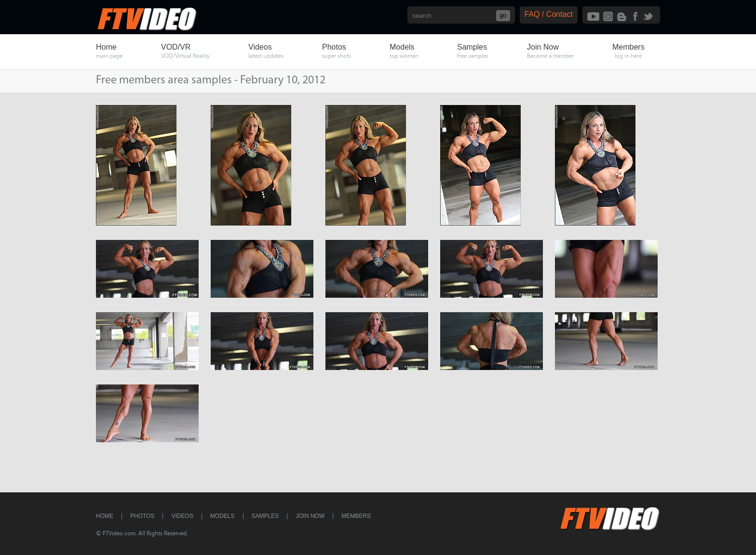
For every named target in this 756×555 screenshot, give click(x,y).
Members (356, 516)
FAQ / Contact (549, 14)
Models (223, 516)
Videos (182, 516)
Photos (142, 516)
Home (105, 516)
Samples (265, 516)
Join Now (310, 516)
